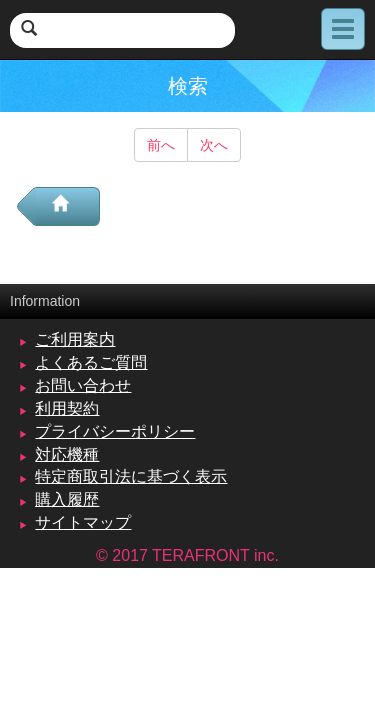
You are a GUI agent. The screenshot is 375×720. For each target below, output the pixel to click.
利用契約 (67, 408)
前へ (161, 145)
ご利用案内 (75, 339)
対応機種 (67, 454)
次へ (214, 145)
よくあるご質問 (91, 362)
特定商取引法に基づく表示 (131, 476)
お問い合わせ (83, 385)
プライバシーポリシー (115, 431)
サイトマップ (83, 522)
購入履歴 (67, 499)
